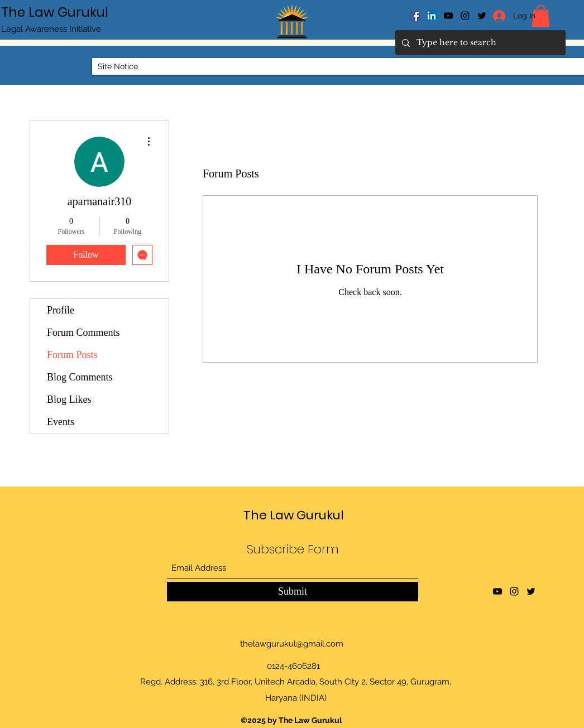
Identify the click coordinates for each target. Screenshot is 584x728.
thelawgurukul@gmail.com (292, 644)
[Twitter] (531, 591)
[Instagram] (465, 16)
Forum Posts (72, 355)
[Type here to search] (479, 43)
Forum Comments (83, 332)
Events (61, 422)
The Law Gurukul (55, 12)
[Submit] (293, 592)
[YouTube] (448, 16)
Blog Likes (69, 399)
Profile (61, 310)
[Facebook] (415, 16)
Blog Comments (80, 377)
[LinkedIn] (432, 16)
